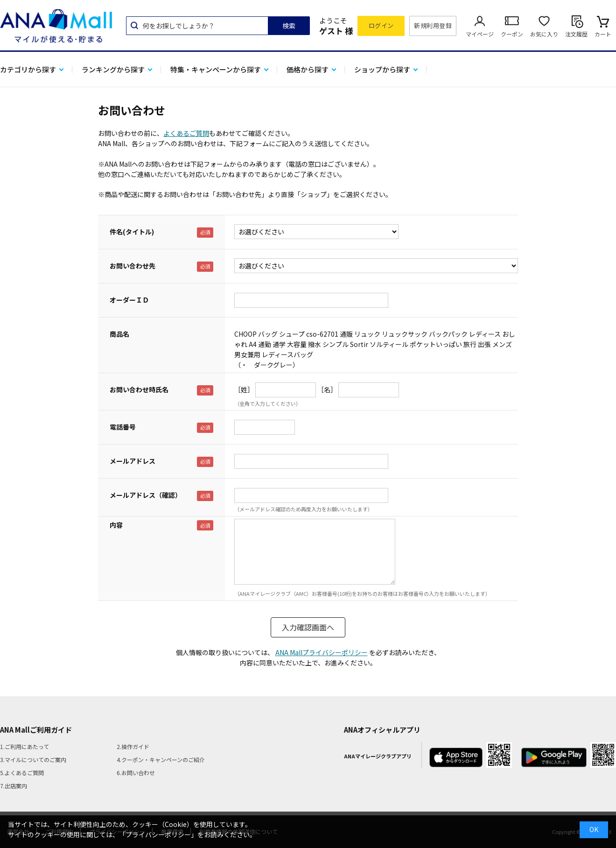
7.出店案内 (14, 786)
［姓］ (244, 389)
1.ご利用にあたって (24, 746)
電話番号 (123, 427)
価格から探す (308, 69)
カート (603, 34)
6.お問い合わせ (136, 773)
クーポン (512, 34)
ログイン (381, 25)
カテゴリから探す (28, 69)
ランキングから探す (113, 69)
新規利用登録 (433, 25)
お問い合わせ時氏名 (139, 389)
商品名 (119, 334)
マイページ (480, 34)
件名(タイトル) (132, 232)
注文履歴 (576, 34)
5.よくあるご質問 (22, 773)
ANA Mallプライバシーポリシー (322, 652)
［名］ (327, 389)
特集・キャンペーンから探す (216, 69)
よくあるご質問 (186, 133)
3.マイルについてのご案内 (33, 760)
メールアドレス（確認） (146, 495)
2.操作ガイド (133, 746)
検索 (289, 26)
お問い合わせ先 (133, 266)
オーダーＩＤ (129, 300)
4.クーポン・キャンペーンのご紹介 (161, 760)
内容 (116, 525)
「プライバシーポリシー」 (158, 834)
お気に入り (544, 34)
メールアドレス (133, 461)
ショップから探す (382, 69)
